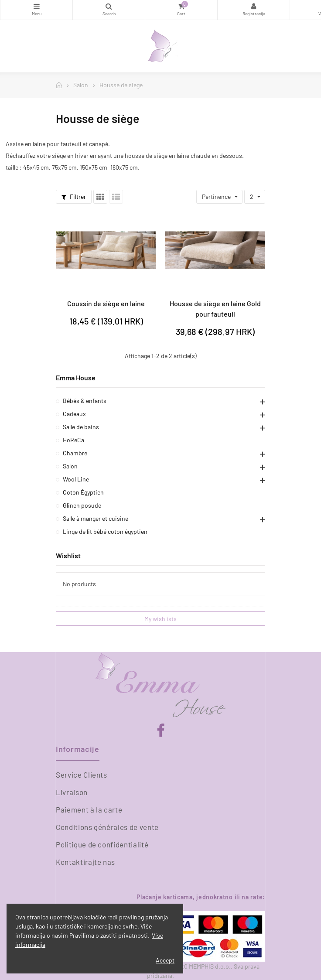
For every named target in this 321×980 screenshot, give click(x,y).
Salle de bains (81, 427)
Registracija (254, 6)
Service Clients (82, 775)
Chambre (75, 453)
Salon (70, 466)
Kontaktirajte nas (85, 862)
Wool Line (76, 479)
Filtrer (74, 196)
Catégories (36, 6)
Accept (165, 960)
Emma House (76, 377)
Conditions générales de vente (107, 827)
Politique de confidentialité (102, 844)
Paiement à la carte (89, 809)
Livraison (72, 792)
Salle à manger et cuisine (96, 518)
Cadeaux (74, 414)
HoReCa (73, 440)
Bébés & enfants (85, 401)
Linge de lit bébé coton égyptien (105, 531)
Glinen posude (82, 505)
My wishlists (160, 619)
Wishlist (68, 555)
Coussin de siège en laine (106, 303)
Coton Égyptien (83, 492)
